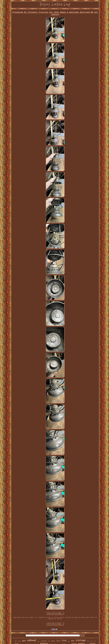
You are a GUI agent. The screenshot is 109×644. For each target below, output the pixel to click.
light (24, 641)
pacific (39, 641)
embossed (44, 641)
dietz (73, 641)
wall (16, 641)
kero (49, 641)
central (19, 641)
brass (88, 641)
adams (58, 641)
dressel (53, 641)
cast (95, 641)
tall (92, 641)
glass (69, 641)
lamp (64, 640)
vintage (81, 640)
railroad (32, 640)
